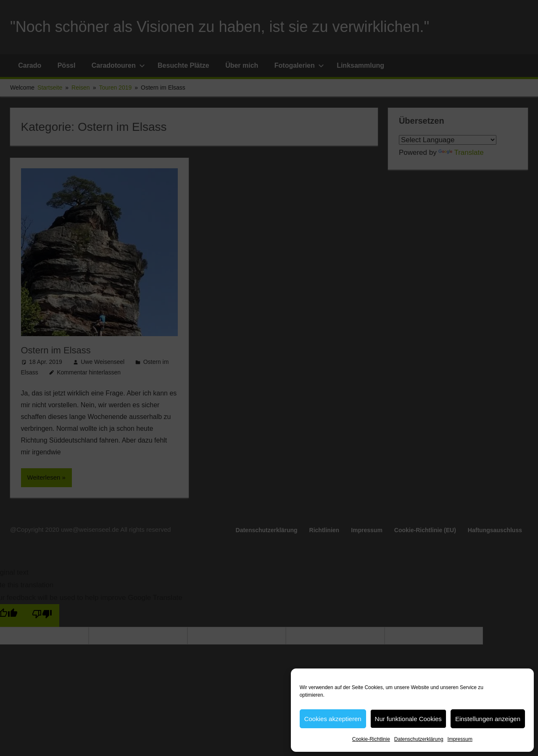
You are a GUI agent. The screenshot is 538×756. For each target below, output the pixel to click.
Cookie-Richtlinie (371, 739)
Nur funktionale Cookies (408, 719)
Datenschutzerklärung (419, 739)
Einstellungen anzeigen (488, 719)
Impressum (460, 739)
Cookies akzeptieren (333, 719)
